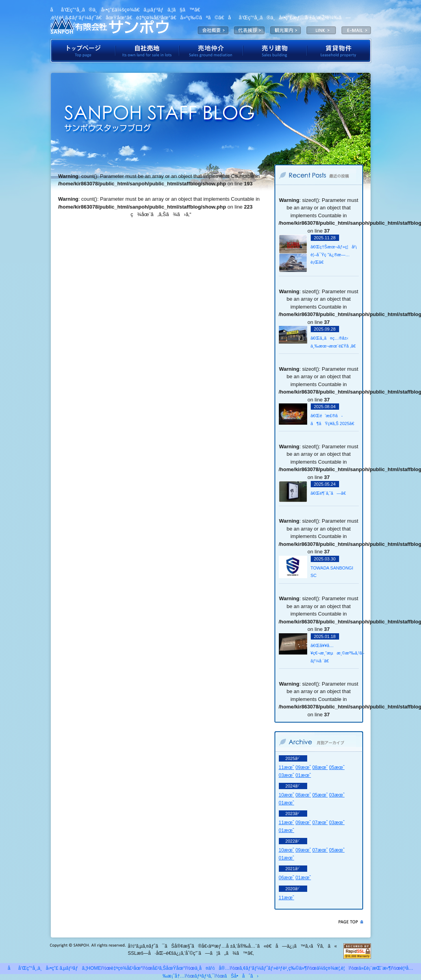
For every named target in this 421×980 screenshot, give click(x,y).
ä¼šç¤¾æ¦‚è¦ (213, 30)
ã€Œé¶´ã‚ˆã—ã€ (330, 493)
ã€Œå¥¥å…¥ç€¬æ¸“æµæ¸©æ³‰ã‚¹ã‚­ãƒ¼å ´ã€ (334, 653)
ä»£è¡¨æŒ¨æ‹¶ (249, 30)
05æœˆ (337, 767)
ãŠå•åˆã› (241, 976)
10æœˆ (287, 795)
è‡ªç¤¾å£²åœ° (147, 51)
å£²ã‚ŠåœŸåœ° (169, 968)
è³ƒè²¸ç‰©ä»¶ (339, 51)
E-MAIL (356, 30)
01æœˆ (303, 775)
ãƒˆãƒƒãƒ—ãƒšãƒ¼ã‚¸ (83, 51)
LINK (321, 30)
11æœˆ (287, 767)
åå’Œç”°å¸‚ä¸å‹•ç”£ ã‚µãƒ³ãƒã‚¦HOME (54, 968)
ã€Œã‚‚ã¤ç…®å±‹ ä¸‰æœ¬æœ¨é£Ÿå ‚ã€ (334, 342)
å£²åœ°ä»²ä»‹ (211, 51)
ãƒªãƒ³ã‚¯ (205, 976)
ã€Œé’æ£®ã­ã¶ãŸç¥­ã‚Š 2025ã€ (334, 420)
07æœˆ (320, 823)
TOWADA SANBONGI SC (332, 572)
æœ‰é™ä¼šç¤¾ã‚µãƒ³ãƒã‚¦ (109, 26)
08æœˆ (320, 767)
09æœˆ (303, 767)
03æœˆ (287, 775)
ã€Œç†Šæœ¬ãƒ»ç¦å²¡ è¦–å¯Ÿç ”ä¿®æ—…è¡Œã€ (334, 254)
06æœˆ (287, 878)
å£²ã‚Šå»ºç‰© (275, 51)
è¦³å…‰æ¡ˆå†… (286, 30)
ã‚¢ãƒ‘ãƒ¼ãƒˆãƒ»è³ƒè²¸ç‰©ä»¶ (273, 968)
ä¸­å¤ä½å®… (212, 968)
